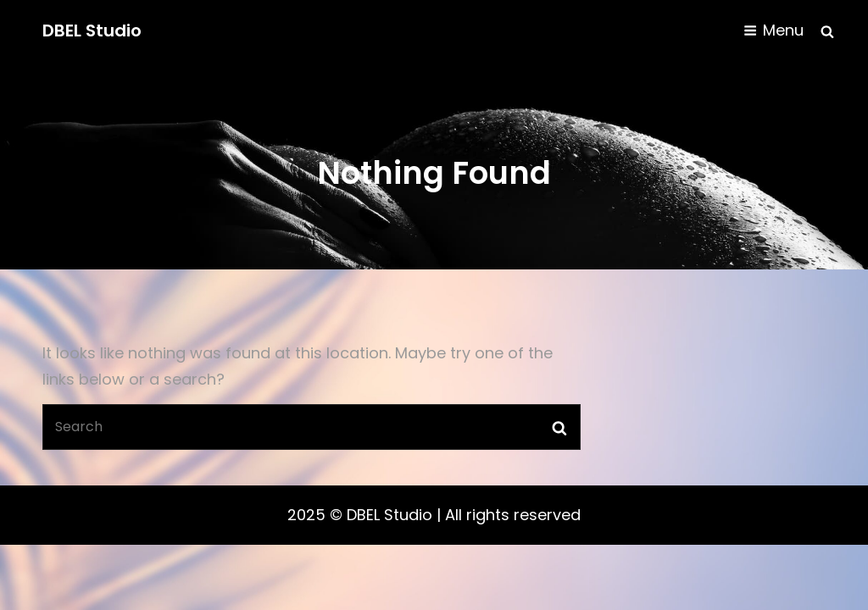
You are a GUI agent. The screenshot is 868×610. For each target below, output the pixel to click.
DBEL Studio (92, 30)
